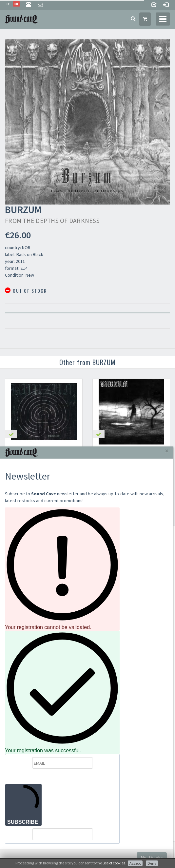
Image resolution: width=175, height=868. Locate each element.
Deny (152, 863)
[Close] (167, 451)
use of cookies (114, 863)
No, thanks (152, 858)
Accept (135, 863)
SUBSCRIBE (23, 805)
